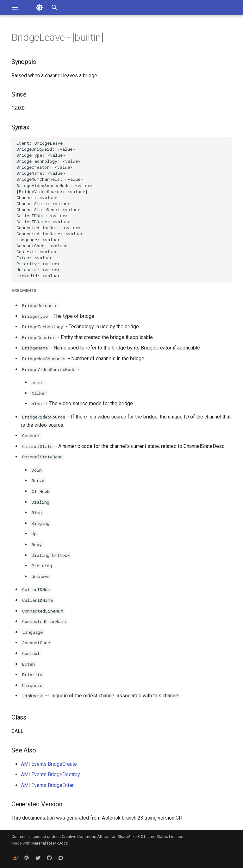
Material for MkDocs (50, 843)
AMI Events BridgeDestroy (50, 774)
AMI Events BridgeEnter (47, 785)
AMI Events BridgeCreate (49, 764)
